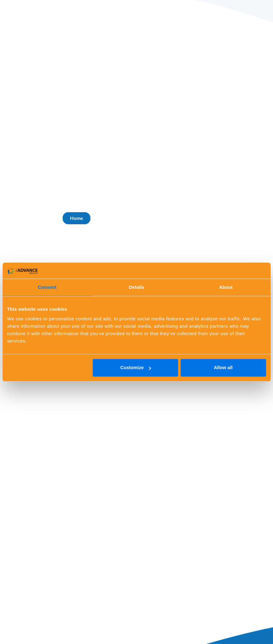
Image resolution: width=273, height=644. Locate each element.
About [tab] (226, 287)
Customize (136, 368)
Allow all (223, 368)
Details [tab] (137, 287)
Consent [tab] (47, 287)
